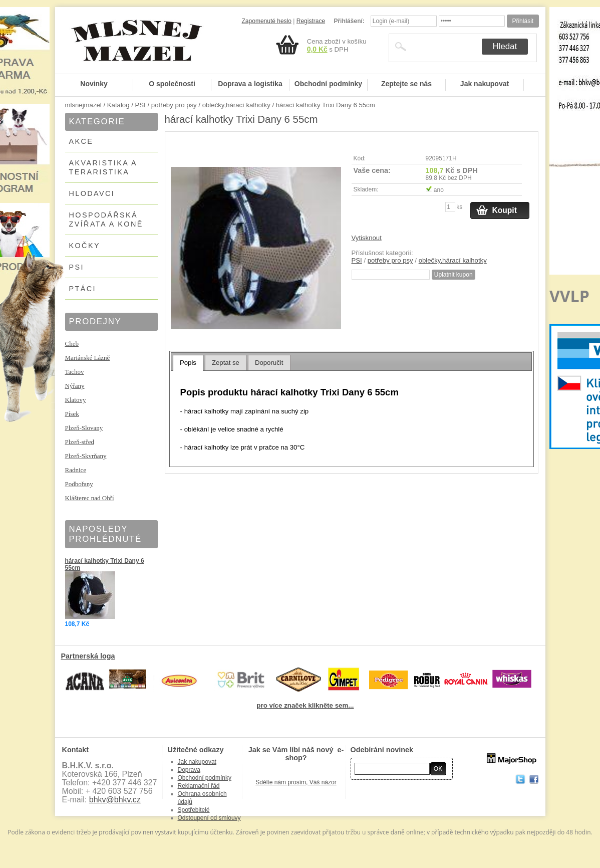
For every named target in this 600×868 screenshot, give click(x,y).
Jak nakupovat (485, 84)
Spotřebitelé (194, 810)
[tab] (188, 363)
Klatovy (76, 400)
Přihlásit (523, 21)
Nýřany (75, 386)
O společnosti (172, 84)
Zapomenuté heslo (267, 21)
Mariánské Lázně (88, 358)
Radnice (76, 470)
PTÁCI (83, 289)
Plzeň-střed (80, 442)
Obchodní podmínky (328, 84)
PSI (140, 105)
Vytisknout (367, 238)
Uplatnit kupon (454, 275)
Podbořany (79, 484)
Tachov (75, 372)
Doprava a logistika (250, 84)
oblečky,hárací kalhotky (236, 105)
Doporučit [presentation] (269, 363)
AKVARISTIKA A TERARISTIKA (103, 167)
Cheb (72, 344)
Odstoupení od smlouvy (209, 818)
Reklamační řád (199, 786)
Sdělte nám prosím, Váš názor (296, 782)
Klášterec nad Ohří (90, 498)
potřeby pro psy (174, 105)
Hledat (505, 46)
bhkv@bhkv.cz (115, 800)
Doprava (189, 770)
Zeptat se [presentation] (226, 363)
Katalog (118, 105)
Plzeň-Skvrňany (86, 456)
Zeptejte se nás (406, 84)
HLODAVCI (92, 193)
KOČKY (85, 246)
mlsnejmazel (83, 105)
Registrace (311, 21)
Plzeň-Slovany (84, 428)
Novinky (94, 84)
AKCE (81, 141)
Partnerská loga (88, 656)
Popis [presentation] (188, 363)
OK (438, 769)
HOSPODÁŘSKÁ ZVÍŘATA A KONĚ (106, 220)
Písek (72, 414)
